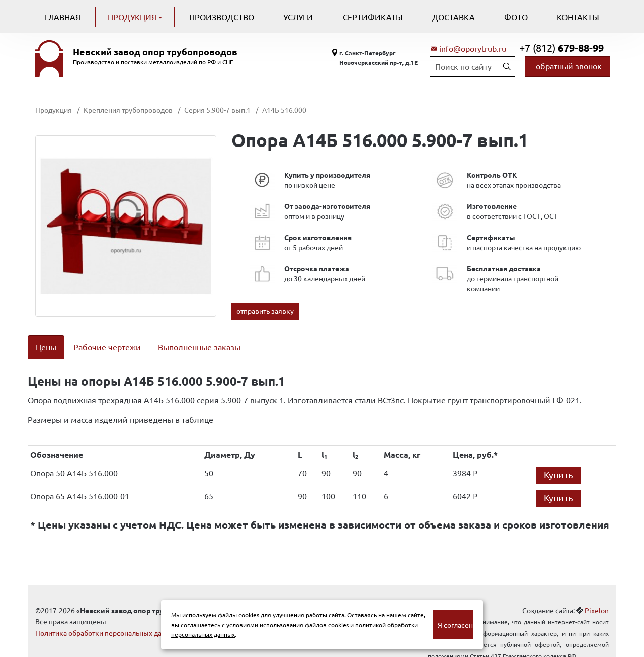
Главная (63, 17)
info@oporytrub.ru (473, 48)
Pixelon (597, 597)
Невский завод (155, 52)
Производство (222, 17)
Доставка (454, 17)
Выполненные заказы (199, 347)
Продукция (133, 17)
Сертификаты (373, 17)
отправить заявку (265, 311)
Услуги (298, 17)
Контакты (578, 17)
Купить (558, 461)
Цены (46, 347)
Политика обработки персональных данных (107, 620)
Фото (516, 17)
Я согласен (455, 625)
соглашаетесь (200, 625)
